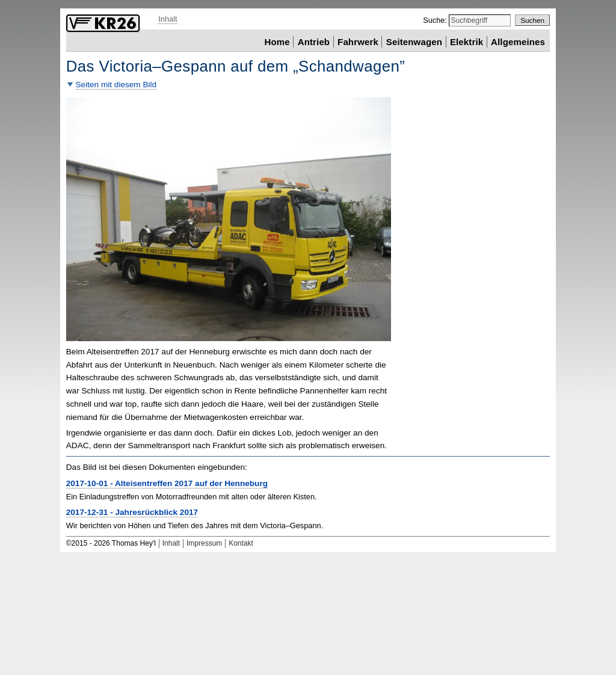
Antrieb (314, 41)
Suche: (436, 20)
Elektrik (467, 41)
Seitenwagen (414, 41)
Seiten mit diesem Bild (116, 85)
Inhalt (168, 19)
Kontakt (241, 543)
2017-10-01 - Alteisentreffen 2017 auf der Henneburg (167, 483)
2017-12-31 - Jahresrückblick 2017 (132, 512)
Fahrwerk (358, 41)
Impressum (204, 543)
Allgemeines (518, 41)
